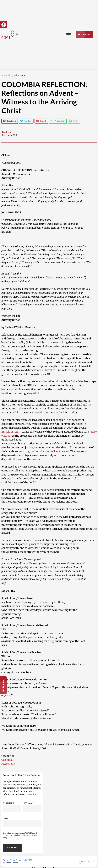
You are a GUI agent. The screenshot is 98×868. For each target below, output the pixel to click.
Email (6, 818)
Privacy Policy (14, 835)
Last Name (28, 803)
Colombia (7, 75)
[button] (4, 25)
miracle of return (11, 432)
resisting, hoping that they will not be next (44, 451)
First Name (8, 803)
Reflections (19, 75)
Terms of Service (31, 835)
